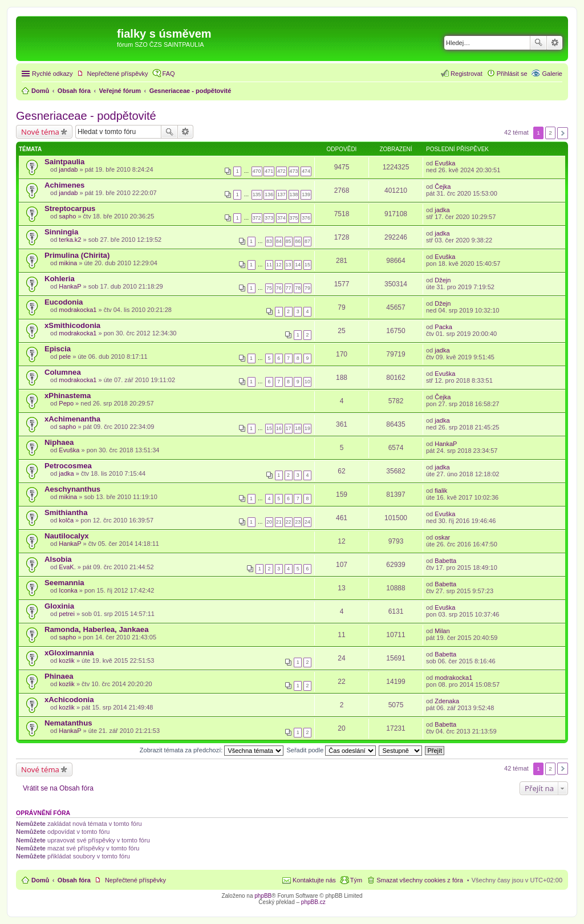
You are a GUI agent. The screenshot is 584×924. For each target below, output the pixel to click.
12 (279, 265)
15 (307, 265)
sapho (67, 216)
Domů (40, 880)
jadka (442, 210)
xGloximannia (69, 653)
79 (307, 288)
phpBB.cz (313, 902)
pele (65, 356)
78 (298, 288)
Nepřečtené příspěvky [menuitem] (118, 74)
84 (279, 241)
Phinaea (59, 676)
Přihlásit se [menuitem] (512, 74)
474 (306, 171)
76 (279, 288)
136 (269, 194)
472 (281, 171)
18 (298, 428)
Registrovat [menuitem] (467, 74)
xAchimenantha (72, 419)
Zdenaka (447, 701)
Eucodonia (64, 302)
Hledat (538, 43)
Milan (442, 631)
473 (294, 171)
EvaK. (67, 567)
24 (307, 522)
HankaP (70, 286)
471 (269, 171)
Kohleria (60, 279)
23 (298, 522)
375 (294, 218)
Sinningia (61, 232)
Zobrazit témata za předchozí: (212, 750)
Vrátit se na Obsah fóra (58, 788)
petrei (67, 614)
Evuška (445, 163)
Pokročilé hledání (555, 43)
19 (307, 428)
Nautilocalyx (67, 536)
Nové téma (40, 132)
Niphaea (59, 442)
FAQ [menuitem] (169, 74)
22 (289, 522)
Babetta (445, 561)
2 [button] (550, 133)
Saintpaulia (64, 162)
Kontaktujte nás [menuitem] (314, 880)
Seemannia (64, 583)
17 (289, 428)
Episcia (58, 349)
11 (269, 265)
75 (269, 288)
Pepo (66, 403)
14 (298, 265)
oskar (442, 537)
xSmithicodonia (72, 325)
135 (257, 194)
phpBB (263, 896)
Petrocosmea (68, 466)
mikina (68, 263)
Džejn (443, 280)
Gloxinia (59, 606)
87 (307, 241)
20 (269, 522)
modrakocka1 (78, 310)
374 (281, 218)
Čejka (443, 187)
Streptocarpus (70, 208)
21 (279, 522)
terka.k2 (70, 240)
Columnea (63, 372)
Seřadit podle (331, 750)
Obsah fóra (74, 880)
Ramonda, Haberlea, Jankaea (97, 629)
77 (289, 288)
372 (257, 218)
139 (306, 194)
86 (298, 241)
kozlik (67, 660)
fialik (441, 491)
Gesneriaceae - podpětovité (86, 116)
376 (306, 218)
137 (281, 194)
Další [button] (563, 133)
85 (289, 241)
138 (294, 194)
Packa (443, 327)
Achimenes (64, 185)
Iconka (68, 590)
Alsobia (58, 559)
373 (269, 218)
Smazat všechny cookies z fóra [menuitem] (420, 880)
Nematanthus (68, 723)
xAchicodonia (69, 700)
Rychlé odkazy (52, 74)
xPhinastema (68, 396)
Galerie (552, 74)
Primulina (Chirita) (77, 255)
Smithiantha (66, 512)
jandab (68, 169)
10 (307, 382)
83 (269, 241)
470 (257, 171)
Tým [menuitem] (356, 880)
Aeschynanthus (72, 489)
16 (279, 428)
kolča (66, 520)
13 (289, 265)
